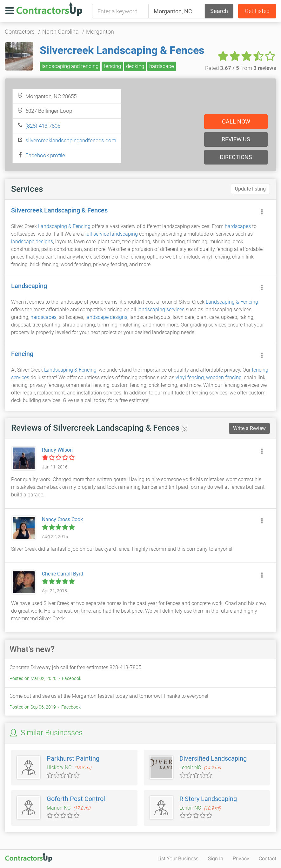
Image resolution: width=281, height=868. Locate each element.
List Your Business (178, 859)
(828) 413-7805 (43, 126)
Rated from (241, 68)
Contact (268, 859)
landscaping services (161, 310)
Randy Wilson (57, 450)
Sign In (216, 859)
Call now (236, 121)
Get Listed (257, 11)
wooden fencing (224, 377)
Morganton (100, 32)
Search (219, 11)
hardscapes (238, 226)
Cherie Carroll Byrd (63, 574)
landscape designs (32, 242)
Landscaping (29, 286)
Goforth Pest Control (76, 799)
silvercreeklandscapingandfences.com (71, 140)
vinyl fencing (190, 377)
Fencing (22, 354)
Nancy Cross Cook (62, 519)
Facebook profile (45, 155)
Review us (236, 139)
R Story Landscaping (208, 799)
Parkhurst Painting (73, 758)
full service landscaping (111, 234)
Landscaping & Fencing (64, 226)
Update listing (250, 189)
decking (135, 66)
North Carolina (60, 32)
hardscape (162, 66)
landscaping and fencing (70, 66)
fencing (112, 66)
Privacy (241, 859)
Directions (236, 157)
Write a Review (249, 428)
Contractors (20, 32)
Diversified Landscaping (213, 758)
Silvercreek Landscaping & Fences (122, 50)
